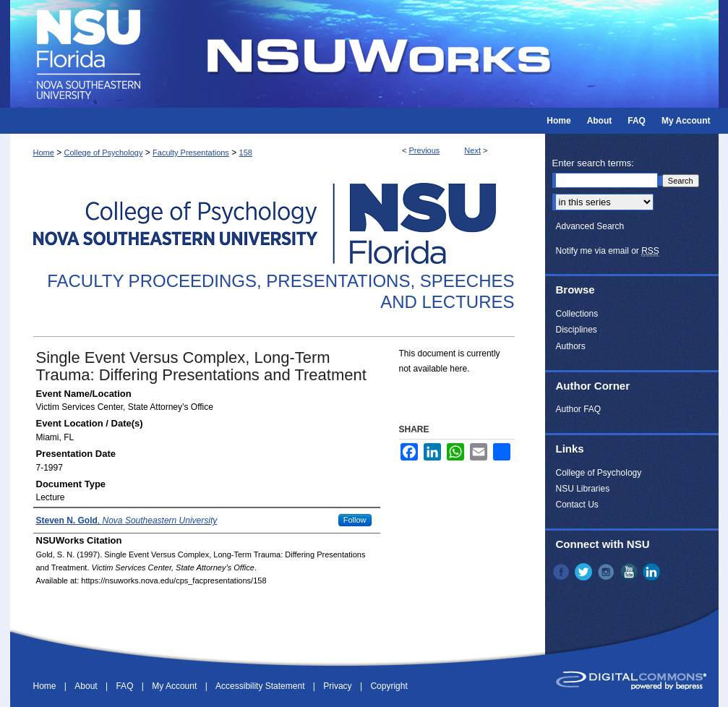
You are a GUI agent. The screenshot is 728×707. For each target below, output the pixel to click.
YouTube (630, 572)
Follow (355, 520)
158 (246, 153)
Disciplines (577, 330)
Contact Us (577, 505)
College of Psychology (104, 153)
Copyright (389, 686)
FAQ (125, 686)
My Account (175, 686)
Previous (425, 150)
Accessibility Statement (261, 686)
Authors (571, 346)
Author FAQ (579, 409)
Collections (577, 314)
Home (44, 153)
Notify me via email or (608, 251)
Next (472, 150)
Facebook (562, 572)
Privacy (339, 686)
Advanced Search (590, 226)
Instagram (607, 572)
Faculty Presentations (191, 153)
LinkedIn (653, 572)
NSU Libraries (583, 489)
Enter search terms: (593, 163)
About (87, 686)
